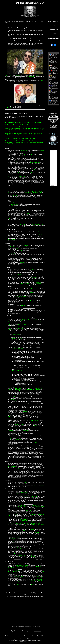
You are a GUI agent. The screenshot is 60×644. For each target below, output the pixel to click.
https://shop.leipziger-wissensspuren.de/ (31, 345)
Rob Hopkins (16, 540)
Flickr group (11, 45)
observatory (21, 191)
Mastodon (17, 302)
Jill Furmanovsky (36, 15)
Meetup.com (21, 265)
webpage (24, 393)
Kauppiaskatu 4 (14, 271)
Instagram (33, 308)
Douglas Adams (9, 21)
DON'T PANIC (37, 631)
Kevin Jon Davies (24, 530)
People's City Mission (13, 578)
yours (42, 172)
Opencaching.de (22, 410)
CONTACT (53, 33)
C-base (33, 318)
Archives (41, 597)
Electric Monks (36, 80)
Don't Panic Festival (28, 504)
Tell (9, 34)
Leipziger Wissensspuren (16, 337)
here (21, 106)
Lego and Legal (23, 160)
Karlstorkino (40, 413)
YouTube (28, 45)
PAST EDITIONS (53, 21)
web (24, 308)
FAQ (53, 25)
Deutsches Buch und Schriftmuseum (19, 368)
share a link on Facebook (38, 30)
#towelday (29, 30)
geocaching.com (22, 236)
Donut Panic (26, 570)
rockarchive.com (33, 16)
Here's (9, 443)
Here (9, 162)
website (9, 302)
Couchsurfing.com (22, 486)
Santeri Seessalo (11, 282)
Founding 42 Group (32, 551)
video (14, 77)
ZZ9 (31, 492)
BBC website (17, 158)
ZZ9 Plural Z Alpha (53, 113)
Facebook (25, 227)
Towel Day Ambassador (26, 75)
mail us (16, 118)
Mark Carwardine (12, 524)
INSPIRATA (13, 347)
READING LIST (53, 29)
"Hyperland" (18, 323)
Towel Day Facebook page (14, 43)
